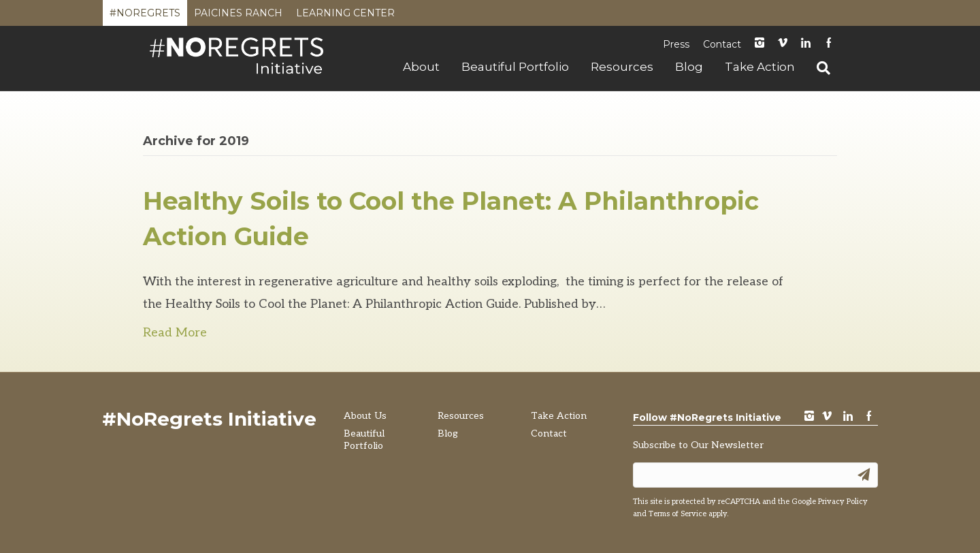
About (421, 67)
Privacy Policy (843, 502)
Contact (722, 44)
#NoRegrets (145, 16)
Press (676, 44)
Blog (689, 67)
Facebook (829, 44)
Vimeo (783, 44)
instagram (759, 44)
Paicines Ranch (238, 16)
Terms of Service (677, 514)
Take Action (760, 67)
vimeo (827, 417)
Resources (622, 67)
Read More (175, 333)
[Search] (818, 68)
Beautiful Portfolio (515, 67)
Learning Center (345, 16)
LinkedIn (806, 44)
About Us (365, 416)
